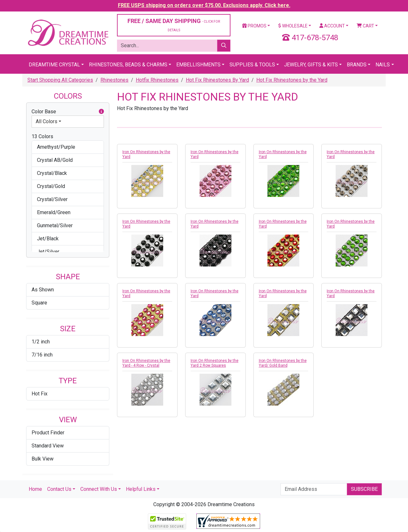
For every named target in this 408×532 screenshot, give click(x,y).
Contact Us (59, 489)
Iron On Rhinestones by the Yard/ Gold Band (283, 363)
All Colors (47, 121)
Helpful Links (141, 489)
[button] (101, 112)
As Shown (43, 290)
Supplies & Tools (252, 65)
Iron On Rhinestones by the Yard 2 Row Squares (215, 363)
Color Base (68, 112)
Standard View (48, 446)
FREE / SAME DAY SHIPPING (174, 25)
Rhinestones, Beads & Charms (128, 65)
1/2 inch (41, 342)
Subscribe (364, 489)
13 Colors (42, 136)
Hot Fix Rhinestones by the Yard (292, 80)
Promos (254, 26)
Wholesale (293, 26)
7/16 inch (42, 355)
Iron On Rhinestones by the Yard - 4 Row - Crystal (146, 363)
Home (35, 489)
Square (39, 303)
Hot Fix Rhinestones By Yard (217, 80)
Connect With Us (99, 489)
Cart (365, 26)
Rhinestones (114, 80)
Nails (383, 65)
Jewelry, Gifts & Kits (311, 65)
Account (332, 26)
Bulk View (43, 459)
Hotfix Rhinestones (157, 80)
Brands (357, 65)
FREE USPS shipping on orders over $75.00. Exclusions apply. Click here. (204, 5)
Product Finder (48, 433)
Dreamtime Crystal (54, 65)
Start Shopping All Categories (60, 80)
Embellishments (198, 65)
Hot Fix (40, 394)
